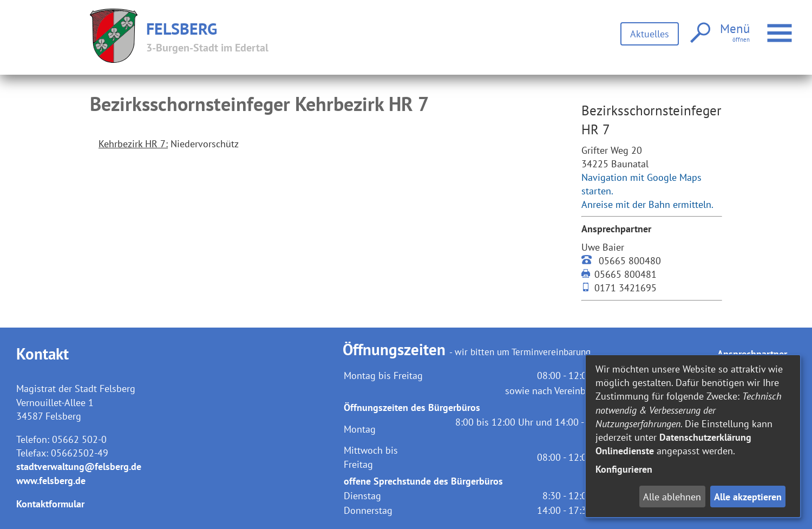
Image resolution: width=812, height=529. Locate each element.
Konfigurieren (624, 469)
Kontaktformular (50, 504)
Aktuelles (650, 34)
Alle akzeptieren (748, 497)
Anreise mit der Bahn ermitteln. (647, 204)
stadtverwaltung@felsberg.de (79, 466)
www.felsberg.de (51, 481)
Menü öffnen (781, 27)
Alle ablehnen (672, 497)
